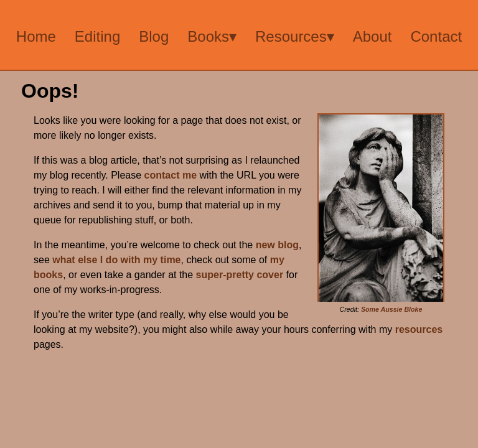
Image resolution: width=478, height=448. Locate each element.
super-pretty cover (240, 275)
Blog (154, 36)
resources (419, 329)
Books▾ (212, 36)
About (373, 36)
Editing (97, 36)
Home (36, 36)
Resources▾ (295, 36)
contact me (171, 175)
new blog (277, 245)
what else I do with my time (116, 260)
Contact (436, 36)
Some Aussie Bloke (392, 309)
